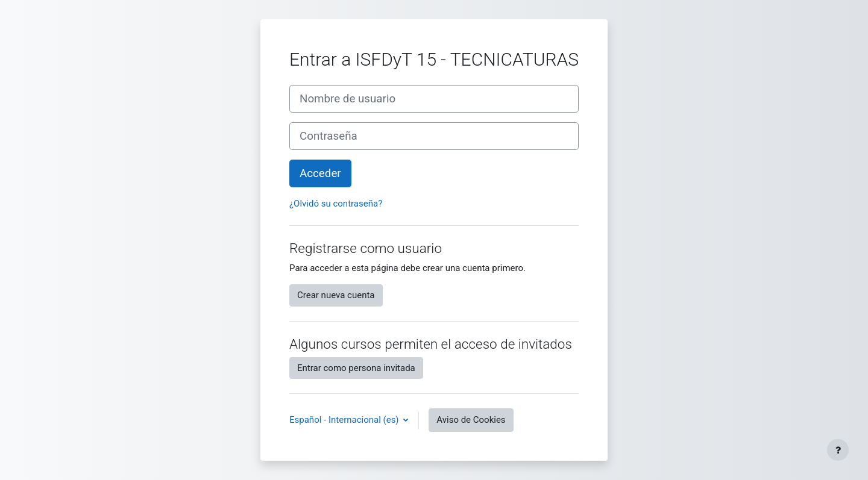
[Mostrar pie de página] (838, 450)
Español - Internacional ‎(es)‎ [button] (345, 420)
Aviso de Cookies (471, 420)
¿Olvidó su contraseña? (336, 204)
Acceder (320, 173)
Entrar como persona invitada (356, 368)
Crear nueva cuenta (336, 295)
